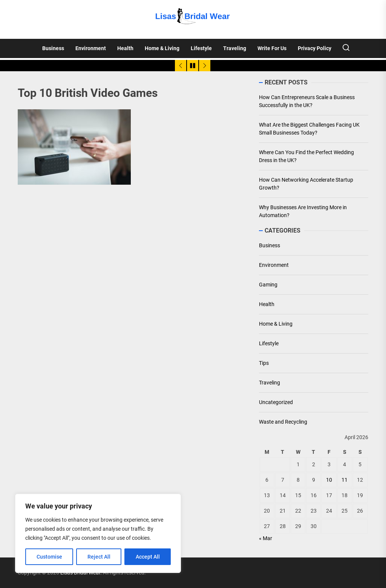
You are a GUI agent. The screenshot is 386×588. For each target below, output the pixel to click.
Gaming (268, 285)
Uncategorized (276, 402)
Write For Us (272, 48)
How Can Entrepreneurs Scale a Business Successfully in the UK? (307, 101)
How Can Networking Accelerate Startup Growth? (306, 184)
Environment (91, 48)
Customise (49, 557)
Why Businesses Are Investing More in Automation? (303, 211)
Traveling (235, 48)
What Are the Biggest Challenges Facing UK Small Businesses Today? (309, 129)
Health (125, 48)
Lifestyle (201, 48)
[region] (98, 533)
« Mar (266, 538)
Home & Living (162, 48)
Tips (264, 363)
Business (53, 48)
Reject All (99, 557)
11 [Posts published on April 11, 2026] (345, 480)
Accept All (148, 557)
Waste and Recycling (283, 422)
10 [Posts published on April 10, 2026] (329, 480)
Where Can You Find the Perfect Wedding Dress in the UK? (306, 156)
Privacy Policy (315, 48)
